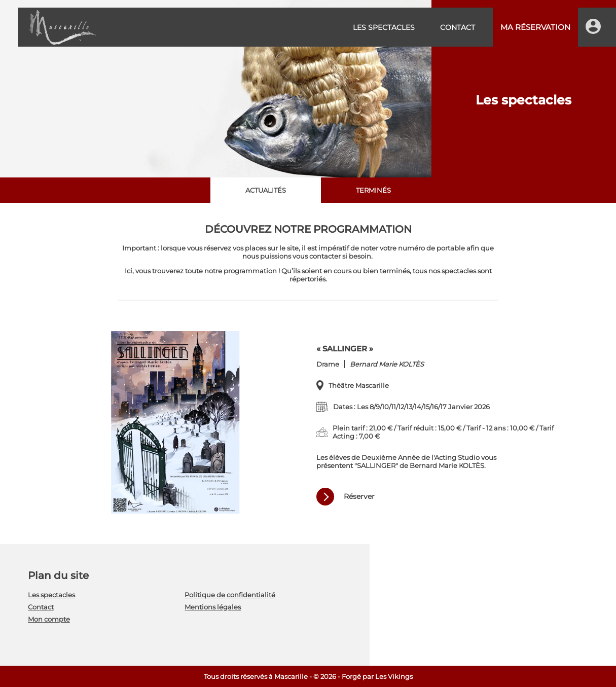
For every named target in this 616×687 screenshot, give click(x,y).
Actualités (266, 190)
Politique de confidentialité (230, 595)
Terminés (373, 190)
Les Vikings (394, 676)
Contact (458, 27)
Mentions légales (213, 607)
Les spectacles (384, 27)
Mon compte (49, 619)
